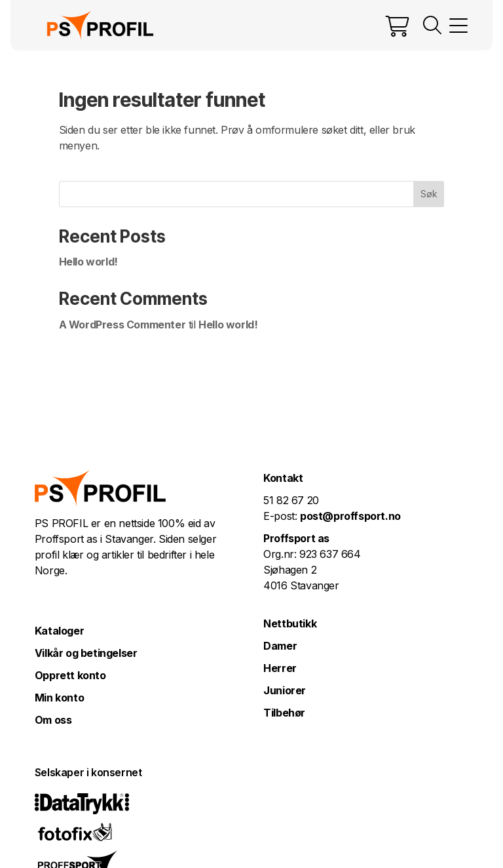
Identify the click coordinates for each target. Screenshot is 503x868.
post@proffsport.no (350, 516)
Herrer (280, 668)
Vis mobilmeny (458, 26)
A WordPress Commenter (122, 325)
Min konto (59, 698)
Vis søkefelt (432, 26)
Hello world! (88, 262)
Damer (280, 646)
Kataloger (59, 631)
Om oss (53, 720)
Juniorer (285, 690)
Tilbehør (284, 713)
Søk (429, 194)
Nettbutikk (290, 623)
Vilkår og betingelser (86, 653)
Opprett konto (70, 675)
